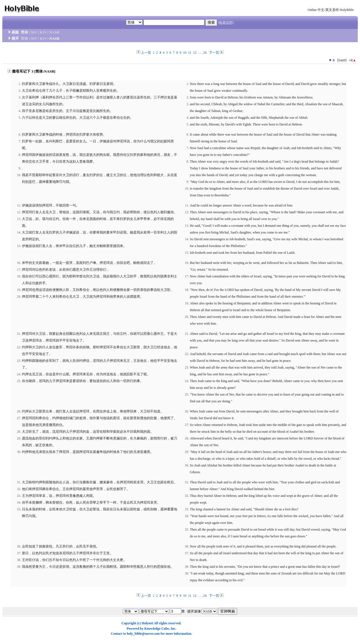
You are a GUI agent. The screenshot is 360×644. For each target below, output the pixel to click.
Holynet (148, 623)
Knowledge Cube (157, 629)
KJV (43, 32)
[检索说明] (226, 23)
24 (205, 53)
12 (195, 53)
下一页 (214, 53)
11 (190, 53)
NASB (54, 32)
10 (185, 53)
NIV (34, 32)
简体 (24, 32)
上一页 (146, 53)
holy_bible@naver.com (143, 634)
